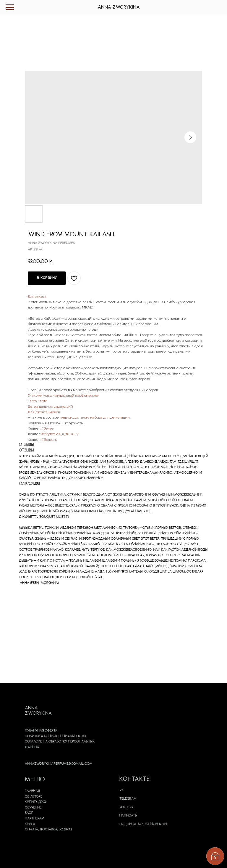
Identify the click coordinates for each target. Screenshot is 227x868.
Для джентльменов (44, 412)
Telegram (128, 799)
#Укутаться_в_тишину (60, 434)
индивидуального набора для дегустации (95, 417)
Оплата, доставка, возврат (49, 830)
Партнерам (35, 819)
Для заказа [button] (37, 296)
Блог (29, 813)
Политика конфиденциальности (55, 736)
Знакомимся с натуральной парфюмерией (64, 396)
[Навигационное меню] (10, 7)
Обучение (33, 808)
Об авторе (34, 797)
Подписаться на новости (143, 824)
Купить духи (36, 802)
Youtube (127, 807)
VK (122, 790)
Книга (30, 824)
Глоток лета (38, 401)
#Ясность (49, 440)
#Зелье (47, 428)
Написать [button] (128, 816)
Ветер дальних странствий (50, 406)
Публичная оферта (41, 731)
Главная (32, 791)
